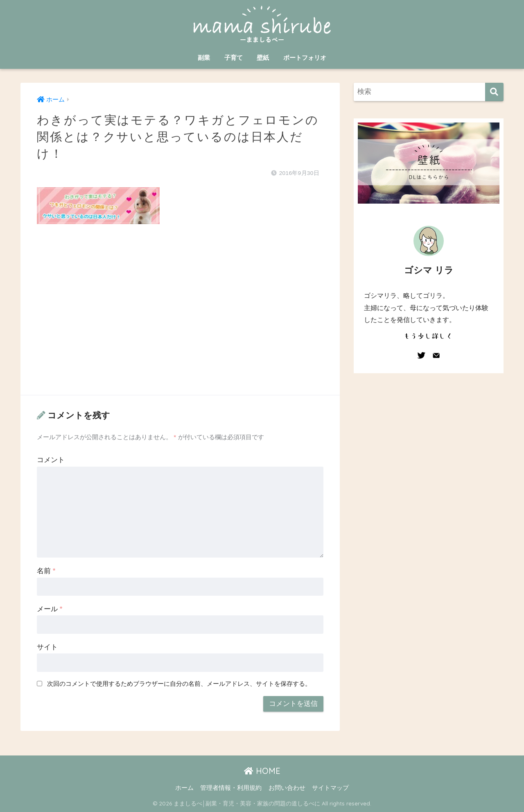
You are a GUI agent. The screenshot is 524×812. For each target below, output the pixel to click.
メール (50, 609)
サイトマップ (330, 788)
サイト (47, 647)
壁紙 (263, 58)
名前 (46, 571)
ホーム (184, 788)
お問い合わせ (287, 788)
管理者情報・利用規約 (231, 788)
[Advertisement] (180, 318)
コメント (51, 460)
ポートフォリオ (305, 58)
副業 (204, 58)
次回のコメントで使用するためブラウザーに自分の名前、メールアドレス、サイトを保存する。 (179, 684)
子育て (234, 58)
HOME (262, 771)
